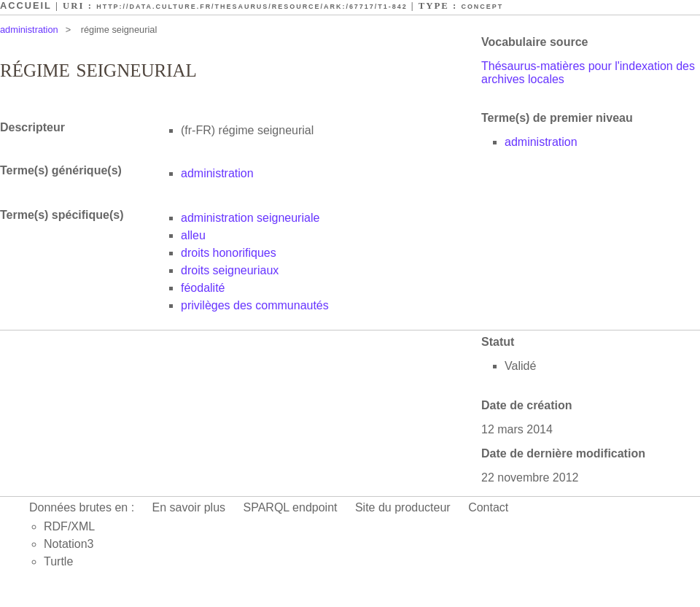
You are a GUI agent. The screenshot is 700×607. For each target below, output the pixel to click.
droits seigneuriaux (230, 270)
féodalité (203, 288)
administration (29, 30)
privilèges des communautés (255, 305)
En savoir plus (189, 507)
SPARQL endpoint (291, 507)
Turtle (58, 561)
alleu (193, 235)
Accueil (26, 5)
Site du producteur (403, 507)
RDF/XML (69, 526)
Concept (482, 7)
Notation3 (69, 544)
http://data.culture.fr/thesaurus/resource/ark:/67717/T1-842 (252, 7)
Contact (488, 507)
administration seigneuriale (250, 218)
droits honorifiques (229, 253)
